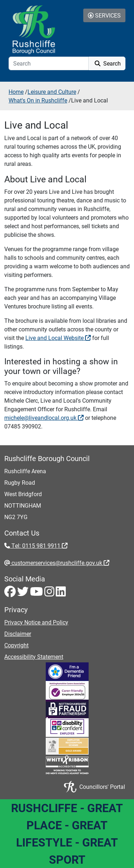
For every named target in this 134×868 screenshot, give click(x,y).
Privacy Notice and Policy (36, 622)
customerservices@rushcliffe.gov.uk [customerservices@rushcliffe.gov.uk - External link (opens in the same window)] (60, 563)
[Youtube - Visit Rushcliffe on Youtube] (37, 593)
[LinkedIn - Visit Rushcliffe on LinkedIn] (61, 593)
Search (107, 63)
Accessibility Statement (34, 656)
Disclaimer (18, 634)
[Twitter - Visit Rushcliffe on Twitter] (24, 593)
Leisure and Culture (52, 92)
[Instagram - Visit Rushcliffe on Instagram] (50, 593)
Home (16, 92)
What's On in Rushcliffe (38, 100)
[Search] (49, 63)
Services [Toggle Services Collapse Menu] (104, 15)
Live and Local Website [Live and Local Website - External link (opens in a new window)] (58, 338)
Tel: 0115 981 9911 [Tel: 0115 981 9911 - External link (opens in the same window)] (39, 545)
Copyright (16, 645)
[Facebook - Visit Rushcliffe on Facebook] (11, 593)
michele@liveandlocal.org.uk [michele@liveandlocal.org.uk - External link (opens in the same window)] (44, 418)
